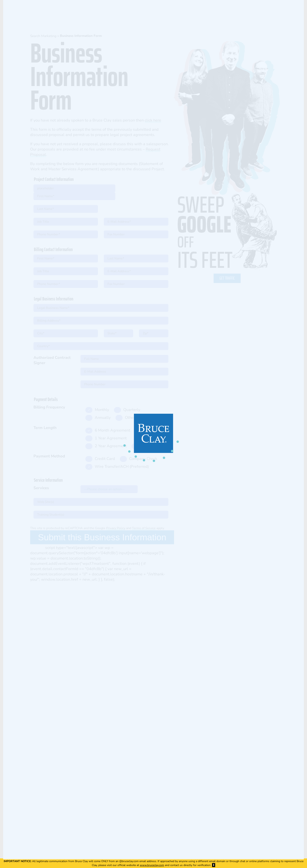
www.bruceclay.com (152, 865)
